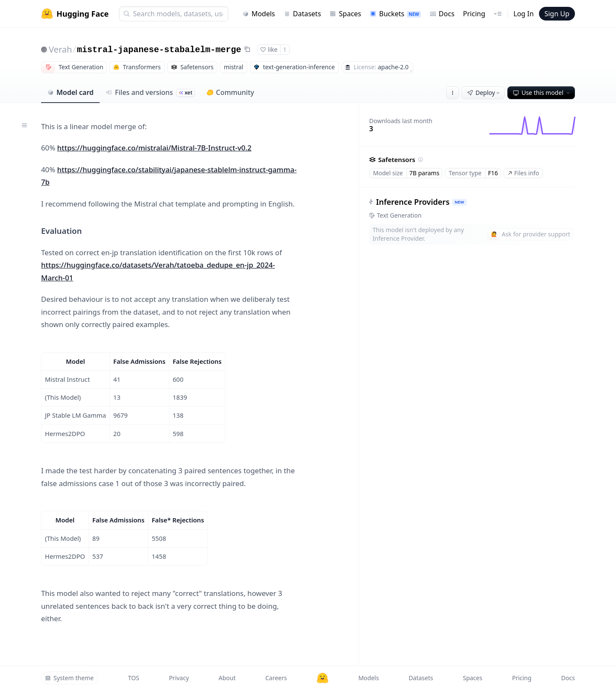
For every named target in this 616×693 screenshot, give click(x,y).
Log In (523, 14)
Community (230, 92)
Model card (70, 92)
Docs (442, 14)
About (227, 678)
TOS (133, 678)
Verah (60, 49)
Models (259, 14)
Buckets (395, 14)
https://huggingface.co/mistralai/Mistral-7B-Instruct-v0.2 (154, 148)
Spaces (345, 14)
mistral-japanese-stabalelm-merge (159, 50)
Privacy (179, 678)
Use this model (542, 93)
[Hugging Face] (323, 678)
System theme (69, 678)
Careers (276, 678)
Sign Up (557, 14)
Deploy (484, 93)
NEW (459, 202)
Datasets (302, 14)
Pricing (474, 14)
